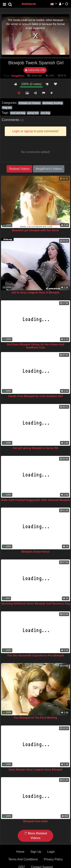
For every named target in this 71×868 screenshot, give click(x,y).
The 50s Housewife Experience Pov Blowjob (35, 655)
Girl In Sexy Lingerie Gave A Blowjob (36, 293)
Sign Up (36, 852)
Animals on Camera (30, 103)
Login (51, 852)
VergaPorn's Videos (49, 169)
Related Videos (19, 169)
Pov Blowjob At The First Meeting (35, 718)
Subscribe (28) (35, 70)
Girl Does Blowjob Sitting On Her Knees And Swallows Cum (35, 346)
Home (20, 852)
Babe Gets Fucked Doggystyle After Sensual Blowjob (35, 500)
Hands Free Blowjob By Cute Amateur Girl (35, 396)
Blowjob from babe (36, 821)
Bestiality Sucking (53, 103)
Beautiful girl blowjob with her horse (35, 230)
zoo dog (45, 113)
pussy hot (33, 113)
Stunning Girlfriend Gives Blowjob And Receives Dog (35, 604)
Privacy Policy (53, 859)
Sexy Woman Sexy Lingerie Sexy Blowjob (35, 770)
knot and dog (18, 113)
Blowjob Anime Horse (35, 552)
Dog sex (7, 108)
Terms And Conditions (23, 859)
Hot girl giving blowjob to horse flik (35, 448)
